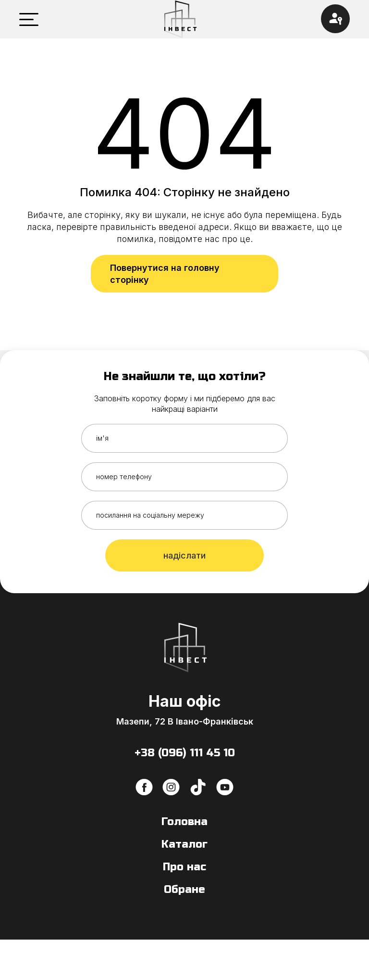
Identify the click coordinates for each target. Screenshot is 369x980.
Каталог (184, 844)
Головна (184, 822)
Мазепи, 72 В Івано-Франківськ (185, 721)
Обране (184, 890)
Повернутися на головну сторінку (165, 274)
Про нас (184, 867)
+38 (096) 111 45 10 (185, 753)
